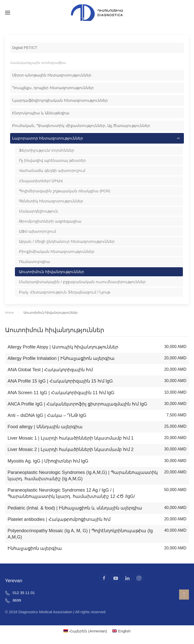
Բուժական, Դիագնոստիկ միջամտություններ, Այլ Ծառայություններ (81, 126)
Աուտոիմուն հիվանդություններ (52, 272)
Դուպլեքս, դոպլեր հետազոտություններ (53, 88)
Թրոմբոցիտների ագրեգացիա (50, 221)
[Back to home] (97, 13)
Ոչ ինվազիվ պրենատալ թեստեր (52, 160)
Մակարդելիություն (39, 211)
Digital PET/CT (25, 48)
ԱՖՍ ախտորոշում (38, 231)
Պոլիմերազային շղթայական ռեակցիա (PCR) (65, 191)
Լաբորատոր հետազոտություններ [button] (96, 138)
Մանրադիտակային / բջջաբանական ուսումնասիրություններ (82, 282)
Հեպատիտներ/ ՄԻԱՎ (41, 181)
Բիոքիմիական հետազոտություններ (57, 251)
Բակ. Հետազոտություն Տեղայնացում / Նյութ (65, 292)
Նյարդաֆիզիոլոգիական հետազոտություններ (60, 100)
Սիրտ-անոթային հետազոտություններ (52, 75)
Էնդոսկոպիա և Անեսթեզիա (41, 113)
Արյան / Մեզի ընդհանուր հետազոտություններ (67, 241)
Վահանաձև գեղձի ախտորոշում (52, 170)
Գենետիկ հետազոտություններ (51, 201)
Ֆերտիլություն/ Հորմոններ (47, 150)
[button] (8, 13)
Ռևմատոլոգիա (34, 262)
